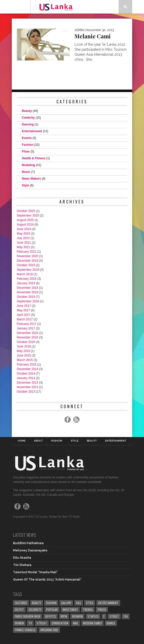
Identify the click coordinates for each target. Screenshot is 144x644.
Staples (93, 616)
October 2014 (26, 374)
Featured (21, 603)
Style (25, 185)
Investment (70, 610)
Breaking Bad (49, 630)
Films (26, 152)
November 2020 (27, 256)
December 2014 (27, 369)
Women (19, 623)
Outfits (51, 616)
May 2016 (23, 351)
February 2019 (27, 279)
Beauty (27, 111)
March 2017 (25, 319)
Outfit (19, 610)
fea (126, 616)
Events (27, 138)
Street (114, 616)
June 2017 (24, 306)
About (38, 441)
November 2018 (27, 292)
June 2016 (24, 346)
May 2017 (23, 310)
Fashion (28, 145)
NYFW (64, 616)
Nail (76, 623)
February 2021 (27, 252)
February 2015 (27, 365)
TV (30, 623)
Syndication (60, 623)
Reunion (77, 616)
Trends (88, 610)
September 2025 (28, 216)
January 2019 (26, 283)
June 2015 (24, 355)
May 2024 (23, 234)
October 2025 (26, 211)
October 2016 (26, 342)
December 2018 (27, 288)
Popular (52, 610)
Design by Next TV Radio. (65, 517)
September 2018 (28, 301)
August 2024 (25, 225)
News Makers (31, 179)
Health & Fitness (34, 158)
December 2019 (27, 261)
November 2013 (27, 387)
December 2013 (27, 383)
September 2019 (28, 270)
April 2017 (24, 315)
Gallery (66, 603)
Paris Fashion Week (28, 616)
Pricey (102, 610)
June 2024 (24, 229)
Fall (79, 603)
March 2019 (25, 274)
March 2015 (25, 360)
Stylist (42, 623)
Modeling (28, 165)
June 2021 (24, 243)
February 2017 (27, 324)
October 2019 (26, 265)
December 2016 (27, 333)
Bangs (111, 623)
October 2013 (26, 392)
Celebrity (28, 118)
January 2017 (26, 328)
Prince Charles (25, 630)
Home (22, 441)
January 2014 (26, 378)
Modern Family (92, 623)
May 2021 (23, 247)
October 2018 (26, 297)
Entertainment (32, 131)
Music (26, 172)
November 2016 (27, 337)
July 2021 (23, 238)
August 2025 (25, 220)
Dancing (28, 124)
